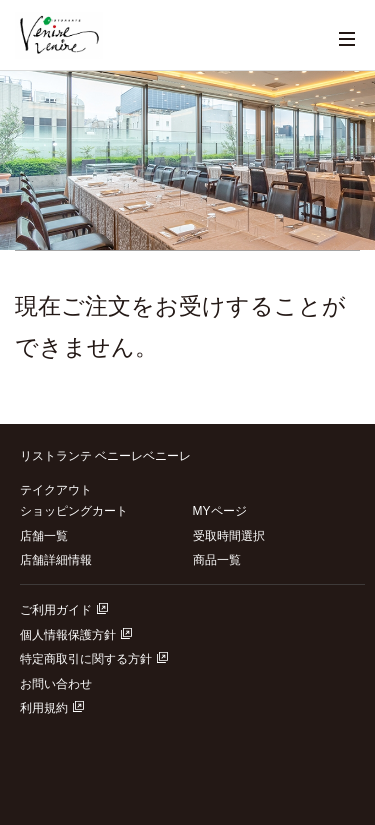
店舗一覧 (44, 536)
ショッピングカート (74, 511)
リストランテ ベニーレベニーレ (105, 456)
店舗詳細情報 (56, 560)
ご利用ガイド (64, 610)
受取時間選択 (229, 536)
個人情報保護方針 (76, 635)
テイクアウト (56, 490)
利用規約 (52, 708)
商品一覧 (217, 560)
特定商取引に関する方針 (94, 659)
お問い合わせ (56, 684)
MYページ (220, 511)
